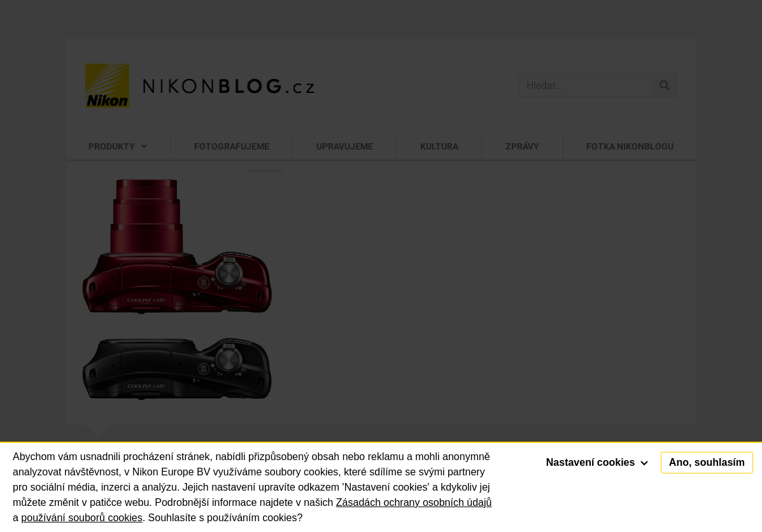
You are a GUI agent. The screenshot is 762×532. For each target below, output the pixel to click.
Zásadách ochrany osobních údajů (414, 502)
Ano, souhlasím (707, 462)
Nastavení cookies (597, 462)
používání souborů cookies (81, 518)
